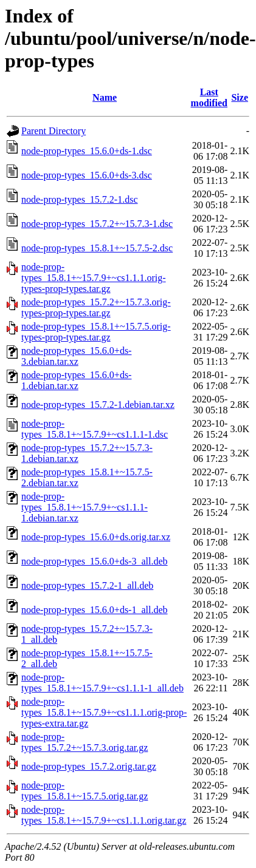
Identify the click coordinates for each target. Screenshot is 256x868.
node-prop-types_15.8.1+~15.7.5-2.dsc (97, 248)
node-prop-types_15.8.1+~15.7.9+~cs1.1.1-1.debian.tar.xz (85, 507)
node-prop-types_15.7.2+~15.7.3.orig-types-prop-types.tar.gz (96, 307)
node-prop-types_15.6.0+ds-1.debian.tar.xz (76, 380)
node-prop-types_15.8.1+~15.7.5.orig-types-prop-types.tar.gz (96, 332)
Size (240, 97)
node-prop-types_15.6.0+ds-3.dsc (87, 175)
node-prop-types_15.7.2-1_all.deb (87, 585)
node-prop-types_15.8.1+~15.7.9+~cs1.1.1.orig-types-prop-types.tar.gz (94, 278)
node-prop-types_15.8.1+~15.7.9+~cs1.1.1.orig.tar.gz (104, 815)
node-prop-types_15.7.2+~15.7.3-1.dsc (97, 224)
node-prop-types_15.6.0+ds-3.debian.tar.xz (76, 356)
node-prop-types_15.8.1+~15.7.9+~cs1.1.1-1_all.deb (102, 683)
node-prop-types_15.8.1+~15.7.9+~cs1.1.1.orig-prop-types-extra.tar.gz (104, 712)
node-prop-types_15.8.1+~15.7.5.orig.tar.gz (85, 791)
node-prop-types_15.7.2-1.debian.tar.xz (98, 405)
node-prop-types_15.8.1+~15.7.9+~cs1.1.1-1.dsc (95, 429)
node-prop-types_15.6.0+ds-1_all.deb (95, 610)
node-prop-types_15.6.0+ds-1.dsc (87, 151)
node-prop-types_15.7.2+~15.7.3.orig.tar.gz (85, 742)
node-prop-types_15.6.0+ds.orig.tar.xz (96, 537)
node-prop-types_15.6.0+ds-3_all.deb (95, 561)
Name (105, 97)
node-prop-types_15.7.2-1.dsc (80, 199)
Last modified (209, 97)
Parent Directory (54, 131)
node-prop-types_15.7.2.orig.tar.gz (89, 766)
